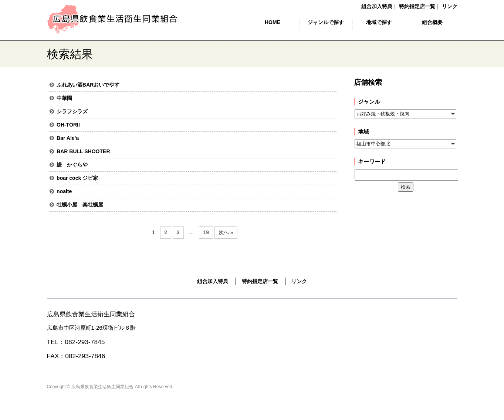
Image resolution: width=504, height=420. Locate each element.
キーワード (372, 162)
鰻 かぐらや (72, 165)
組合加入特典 (377, 6)
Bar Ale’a (68, 138)
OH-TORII (68, 125)
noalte (64, 191)
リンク (450, 6)
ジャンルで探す (326, 22)
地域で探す (379, 22)
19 (206, 232)
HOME (273, 22)
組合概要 (432, 22)
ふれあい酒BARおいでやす (88, 85)
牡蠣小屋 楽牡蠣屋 (80, 205)
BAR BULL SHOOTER (83, 151)
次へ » (226, 232)
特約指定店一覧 (417, 6)
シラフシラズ (72, 111)
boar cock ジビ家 (77, 178)
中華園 (64, 98)
